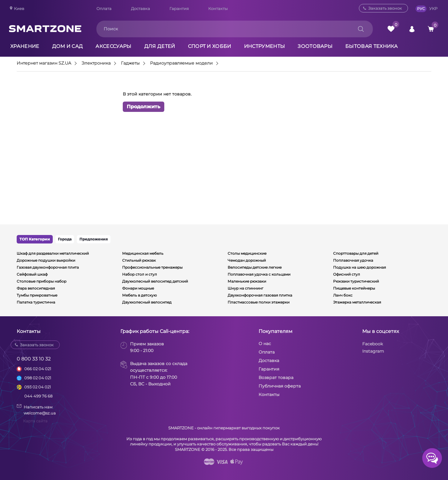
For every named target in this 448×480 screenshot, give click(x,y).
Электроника (96, 63)
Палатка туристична (36, 302)
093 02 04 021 (38, 387)
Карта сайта (35, 421)
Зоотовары (315, 46)
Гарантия (179, 8)
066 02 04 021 (38, 369)
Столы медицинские (247, 253)
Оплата (104, 8)
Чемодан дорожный (247, 260)
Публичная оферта (280, 386)
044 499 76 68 (38, 396)
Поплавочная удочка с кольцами (259, 274)
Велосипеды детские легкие (255, 267)
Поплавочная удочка (353, 260)
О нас (265, 344)
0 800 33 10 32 (34, 359)
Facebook (373, 344)
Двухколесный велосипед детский (155, 281)
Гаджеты (130, 63)
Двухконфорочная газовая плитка (260, 295)
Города (65, 239)
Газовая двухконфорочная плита (48, 267)
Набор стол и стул (140, 274)
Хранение (25, 46)
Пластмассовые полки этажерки (259, 302)
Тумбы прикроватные (37, 295)
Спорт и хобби (210, 46)
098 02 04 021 (38, 378)
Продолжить (144, 107)
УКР (433, 8)
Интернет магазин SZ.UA (44, 63)
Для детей (160, 46)
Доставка (140, 8)
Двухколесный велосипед (147, 302)
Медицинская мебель (143, 253)
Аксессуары (113, 46)
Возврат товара (276, 378)
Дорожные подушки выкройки (46, 260)
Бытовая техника (371, 46)
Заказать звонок (385, 8)
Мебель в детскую (139, 295)
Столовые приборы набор (42, 281)
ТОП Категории (35, 239)
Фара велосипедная (36, 288)
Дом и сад (68, 46)
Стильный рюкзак (139, 260)
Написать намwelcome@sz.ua (36, 410)
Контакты (218, 8)
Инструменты (265, 46)
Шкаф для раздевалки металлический (53, 253)
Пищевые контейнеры (354, 288)
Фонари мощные (138, 288)
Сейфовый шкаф (32, 274)
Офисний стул (347, 274)
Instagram (373, 351)
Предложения (94, 239)
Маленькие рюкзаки (247, 281)
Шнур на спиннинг (246, 288)
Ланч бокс (343, 295)
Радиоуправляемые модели (181, 63)
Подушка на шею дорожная (359, 267)
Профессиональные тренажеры (152, 267)
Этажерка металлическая (357, 302)
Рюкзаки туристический (356, 281)
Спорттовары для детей (356, 253)
